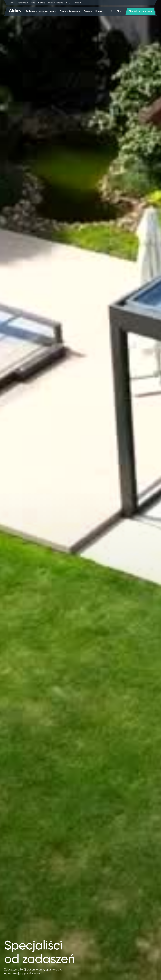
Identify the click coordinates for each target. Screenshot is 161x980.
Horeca (99, 11)
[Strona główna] (15, 11)
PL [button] (119, 11)
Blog (33, 3)
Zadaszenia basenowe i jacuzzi (41, 11)
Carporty (88, 11)
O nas (12, 3)
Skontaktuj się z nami (140, 11)
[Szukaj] (111, 11)
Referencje (23, 3)
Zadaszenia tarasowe (70, 11)
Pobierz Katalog (56, 3)
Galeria (42, 3)
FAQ (68, 3)
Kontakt (77, 3)
